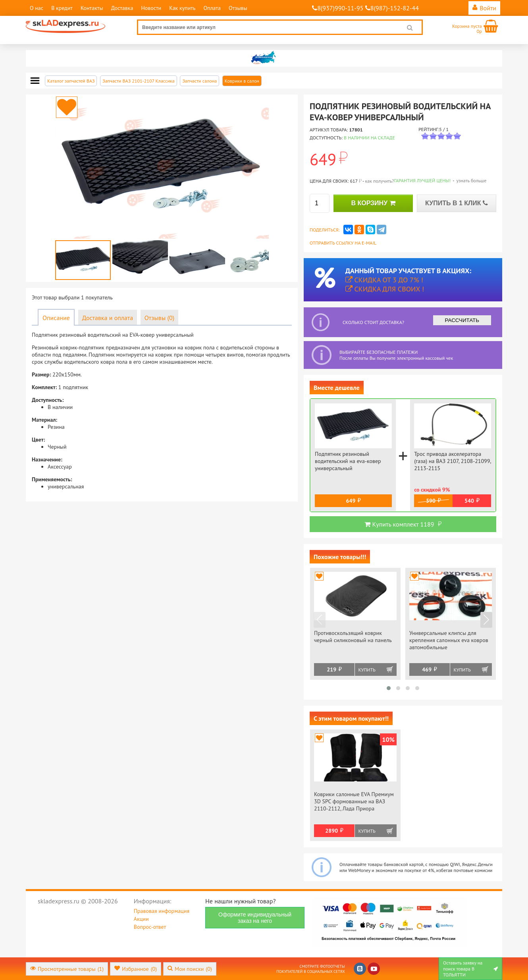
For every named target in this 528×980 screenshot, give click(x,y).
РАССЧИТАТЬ (462, 320)
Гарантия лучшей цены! (423, 180)
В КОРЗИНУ (373, 203)
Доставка (122, 8)
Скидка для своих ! (385, 289)
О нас (37, 8)
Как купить (182, 8)
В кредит (62, 8)
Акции (141, 919)
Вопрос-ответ (150, 927)
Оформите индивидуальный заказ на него (255, 918)
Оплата (212, 8)
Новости (151, 8)
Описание (56, 318)
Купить (367, 670)
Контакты (92, 8)
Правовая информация (162, 911)
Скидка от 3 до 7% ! (384, 280)
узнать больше (471, 180)
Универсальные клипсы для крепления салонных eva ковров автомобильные (449, 640)
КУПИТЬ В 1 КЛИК (457, 203)
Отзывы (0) (159, 318)
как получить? (379, 181)
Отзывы (238, 8)
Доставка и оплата (108, 318)
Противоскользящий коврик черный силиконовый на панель (353, 637)
